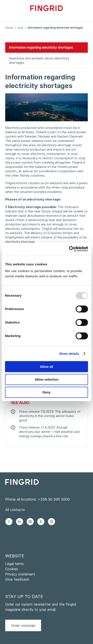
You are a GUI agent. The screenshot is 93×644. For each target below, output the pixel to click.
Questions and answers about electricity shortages (39, 60)
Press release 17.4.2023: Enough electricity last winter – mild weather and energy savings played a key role (49, 432)
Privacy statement (20, 574)
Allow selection (46, 379)
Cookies (12, 569)
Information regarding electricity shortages (41, 47)
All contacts (15, 510)
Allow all (47, 367)
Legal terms (15, 564)
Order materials (23, 626)
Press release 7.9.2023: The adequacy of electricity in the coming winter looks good (50, 416)
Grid (20, 28)
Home (9, 28)
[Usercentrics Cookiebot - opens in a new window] (69, 249)
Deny (47, 392)
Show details (69, 354)
